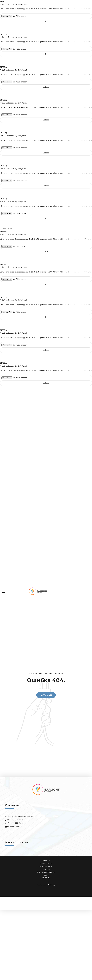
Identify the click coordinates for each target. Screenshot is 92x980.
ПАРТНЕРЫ (46, 869)
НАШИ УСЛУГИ (46, 863)
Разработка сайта (42, 885)
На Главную (46, 695)
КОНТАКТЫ (46, 878)
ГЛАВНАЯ (46, 860)
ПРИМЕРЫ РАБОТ (46, 866)
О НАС (46, 875)
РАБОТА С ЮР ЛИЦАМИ (46, 872)
